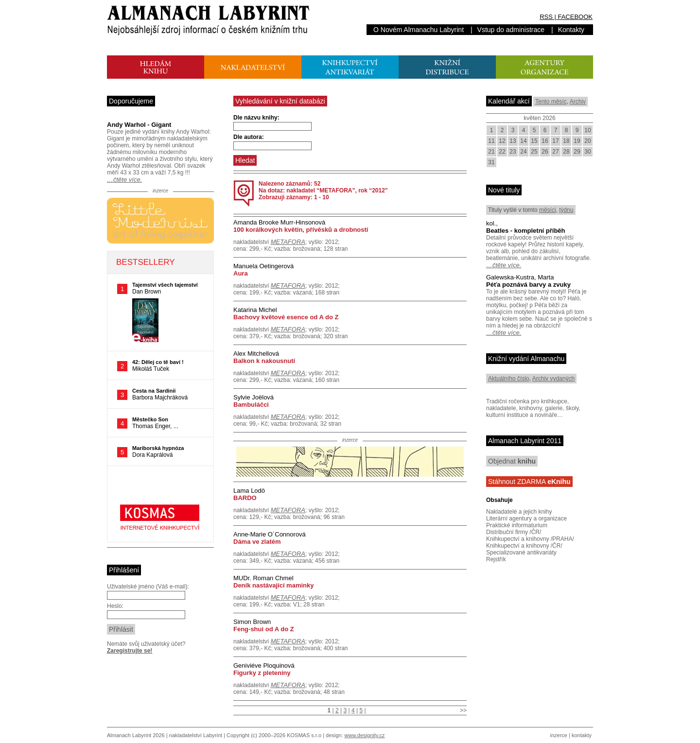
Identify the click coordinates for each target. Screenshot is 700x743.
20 (587, 141)
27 (555, 152)
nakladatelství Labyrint (196, 735)
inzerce (559, 735)
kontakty (582, 735)
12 (502, 141)
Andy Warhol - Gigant (139, 125)
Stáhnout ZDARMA (529, 482)
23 (513, 152)
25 (534, 152)
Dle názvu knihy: (256, 118)
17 (555, 141)
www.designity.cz (365, 735)
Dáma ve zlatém (257, 542)
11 (491, 141)
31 (491, 162)
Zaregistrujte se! (130, 651)
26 (545, 152)
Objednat (512, 461)
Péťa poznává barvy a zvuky (528, 285)
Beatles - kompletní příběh (526, 231)
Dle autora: (249, 137)
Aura (241, 273)
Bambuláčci (251, 405)
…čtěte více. (124, 180)
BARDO (245, 498)
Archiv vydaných (553, 379)
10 (587, 130)
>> (463, 710)
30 (587, 152)
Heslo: (115, 606)
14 (523, 141)
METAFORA (288, 242)
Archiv (578, 102)
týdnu (566, 210)
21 (491, 152)
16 (545, 141)
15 (534, 141)
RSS (546, 17)
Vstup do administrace (511, 30)
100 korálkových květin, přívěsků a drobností (301, 230)
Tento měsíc (551, 102)
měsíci (548, 210)
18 (566, 141)
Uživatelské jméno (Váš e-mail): (148, 587)
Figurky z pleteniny (262, 673)
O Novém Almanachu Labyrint (419, 30)
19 (577, 141)
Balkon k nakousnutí (264, 361)
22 (502, 152)
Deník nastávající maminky (273, 585)
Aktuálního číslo (509, 379)
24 (523, 152)
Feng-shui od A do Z (264, 629)
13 (513, 141)
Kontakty (571, 30)
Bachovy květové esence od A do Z (286, 317)
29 (577, 152)
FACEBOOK (575, 17)
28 (566, 152)
